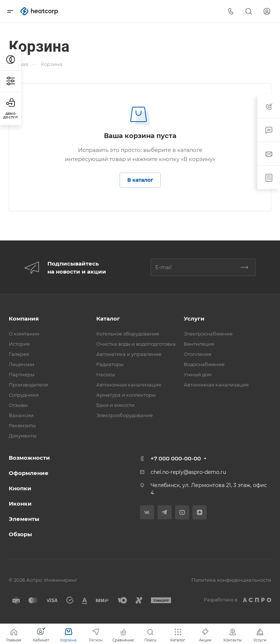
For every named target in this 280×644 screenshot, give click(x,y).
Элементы (24, 519)
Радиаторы (110, 364)
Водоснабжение (204, 364)
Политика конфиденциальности (231, 580)
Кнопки (20, 488)
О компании (24, 334)
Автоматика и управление (129, 354)
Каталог (108, 319)
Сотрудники (24, 395)
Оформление (29, 473)
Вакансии (21, 415)
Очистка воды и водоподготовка (136, 344)
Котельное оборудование (128, 334)
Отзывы (18, 405)
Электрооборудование (125, 415)
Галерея (19, 354)
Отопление (198, 354)
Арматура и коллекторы (126, 395)
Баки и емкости (115, 405)
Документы (23, 436)
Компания (24, 319)
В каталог (140, 180)
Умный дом (198, 374)
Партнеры (22, 374)
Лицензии (22, 364)
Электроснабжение (208, 334)
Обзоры (20, 534)
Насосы (106, 374)
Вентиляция (199, 344)
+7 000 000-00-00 (176, 458)
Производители (28, 385)
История (19, 344)
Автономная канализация (129, 385)
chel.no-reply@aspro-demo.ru (188, 472)
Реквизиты (22, 425)
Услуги (194, 319)
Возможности (29, 458)
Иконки (20, 504)
